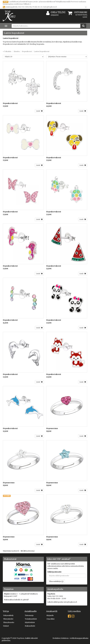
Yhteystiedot (8, 619)
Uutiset (6, 626)
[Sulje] (86, 7)
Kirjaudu (55, 15)
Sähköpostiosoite (54, 572)
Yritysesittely (8, 615)
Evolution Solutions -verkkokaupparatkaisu (70, 638)
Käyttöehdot (30, 622)
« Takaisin (7, 51)
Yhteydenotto (9, 622)
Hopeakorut (27, 51)
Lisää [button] (38, 111)
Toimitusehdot (31, 619)
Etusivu (17, 51)
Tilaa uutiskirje (55, 581)
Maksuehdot (30, 626)
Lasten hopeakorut (42, 51)
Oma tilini (56, 12)
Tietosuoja (29, 615)
